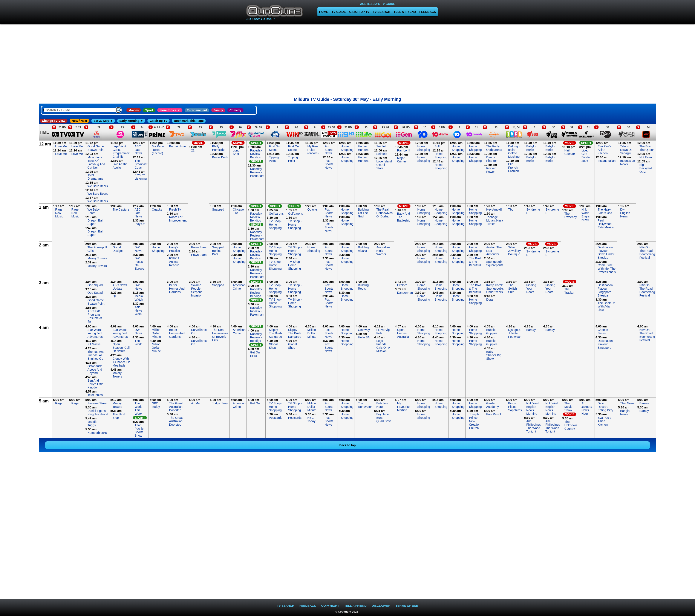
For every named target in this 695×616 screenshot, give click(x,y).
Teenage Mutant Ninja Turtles (495, 220)
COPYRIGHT (330, 606)
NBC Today (156, 405)
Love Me (61, 146)
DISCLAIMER (381, 606)
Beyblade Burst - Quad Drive (384, 418)
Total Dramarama (95, 177)
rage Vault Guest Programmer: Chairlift (121, 151)
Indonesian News (628, 162)
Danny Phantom (492, 159)
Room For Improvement (178, 219)
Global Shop (273, 346)
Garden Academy (493, 405)
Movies (134, 110)
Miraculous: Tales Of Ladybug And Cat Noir (96, 162)
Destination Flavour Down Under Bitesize (606, 252)
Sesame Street (97, 403)
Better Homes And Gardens (177, 289)
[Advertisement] (348, 59)
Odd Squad (95, 285)
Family (218, 110)
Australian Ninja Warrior (383, 251)
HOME (324, 12)
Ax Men (196, 403)
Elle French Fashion (514, 168)
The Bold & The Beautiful (475, 262)
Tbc (511, 209)
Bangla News (625, 413)
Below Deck (220, 157)
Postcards (276, 418)
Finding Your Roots (531, 289)
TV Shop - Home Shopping (276, 225)
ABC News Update (120, 287)
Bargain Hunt (178, 146)
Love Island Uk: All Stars (384, 165)
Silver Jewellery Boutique (514, 251)
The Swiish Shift (513, 289)
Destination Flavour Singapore (605, 344)
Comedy (235, 110)
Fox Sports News (329, 150)
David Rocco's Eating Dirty (605, 407)
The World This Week (138, 408)
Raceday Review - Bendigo (256, 154)
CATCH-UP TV (359, 12)
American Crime (239, 287)
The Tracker (569, 291)
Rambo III (404, 150)
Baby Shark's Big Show (494, 355)
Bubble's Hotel (382, 405)
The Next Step (119, 416)
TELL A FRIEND (405, 12)
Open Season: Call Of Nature (121, 348)
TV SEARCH (382, 12)
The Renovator (365, 405)
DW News (138, 249)
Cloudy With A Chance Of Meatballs (121, 362)
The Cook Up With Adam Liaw (606, 306)
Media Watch (139, 298)
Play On (140, 224)
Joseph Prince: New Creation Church (475, 421)
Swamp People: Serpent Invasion (197, 290)
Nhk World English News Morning (533, 408)
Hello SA (364, 337)
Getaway (364, 330)
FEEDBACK (428, 12)
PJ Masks (94, 344)
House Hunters (363, 148)
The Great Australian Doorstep (176, 407)
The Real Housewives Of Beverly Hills (220, 335)
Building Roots (363, 287)
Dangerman (405, 293)
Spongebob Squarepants (495, 263)
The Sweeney (571, 215)
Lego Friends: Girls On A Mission (383, 346)
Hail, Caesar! (570, 152)
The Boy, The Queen (647, 148)
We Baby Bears (94, 211)
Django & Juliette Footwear (514, 333)
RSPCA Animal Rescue (174, 262)
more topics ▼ (170, 110)
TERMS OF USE (407, 606)
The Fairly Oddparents (494, 148)
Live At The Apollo (120, 166)
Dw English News (625, 213)
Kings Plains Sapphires (515, 407)
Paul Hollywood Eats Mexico (606, 224)
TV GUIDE (339, 12)
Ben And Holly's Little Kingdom (95, 384)
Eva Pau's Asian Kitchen (604, 150)
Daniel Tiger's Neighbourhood (98, 413)
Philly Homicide (218, 148)
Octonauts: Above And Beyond (95, 370)
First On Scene (274, 148)
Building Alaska (363, 249)
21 (193, 150)
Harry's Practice (175, 249)
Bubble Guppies (492, 332)
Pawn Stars (199, 247)
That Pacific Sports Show (139, 430)
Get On (255, 403)
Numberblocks (97, 433)
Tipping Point (274, 159)
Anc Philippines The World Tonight (534, 426)
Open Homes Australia (403, 333)
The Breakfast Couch (141, 164)
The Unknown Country (571, 425)
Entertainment (197, 110)
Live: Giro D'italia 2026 (586, 156)
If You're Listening (141, 177)
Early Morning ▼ (131, 121)
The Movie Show (568, 407)
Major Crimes (402, 160)
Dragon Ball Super (95, 222)
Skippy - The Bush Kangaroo (275, 333)
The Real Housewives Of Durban (384, 213)
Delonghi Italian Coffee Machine (514, 151)
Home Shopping (347, 148)
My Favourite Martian (403, 407)
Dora (490, 300)
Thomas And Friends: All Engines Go (96, 355)
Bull (437, 146)
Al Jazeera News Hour (587, 408)
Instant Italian (607, 161)
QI (114, 296)
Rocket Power (491, 170)
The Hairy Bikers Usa (605, 211)
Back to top (347, 445)
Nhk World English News (586, 215)
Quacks (157, 209)
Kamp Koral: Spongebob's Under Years (495, 289)
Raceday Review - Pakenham (257, 172)
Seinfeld (382, 146)
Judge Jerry (220, 403)
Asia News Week (138, 310)
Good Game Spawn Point (96, 148)
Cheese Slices (603, 332)
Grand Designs (118, 249)
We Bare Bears (98, 186)
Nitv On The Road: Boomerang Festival (647, 252)
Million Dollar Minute (156, 333)
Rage (59, 403)
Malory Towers (97, 258)
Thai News (627, 403)
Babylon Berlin (532, 148)
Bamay (531, 330)
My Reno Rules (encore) (158, 150)
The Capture (121, 209)
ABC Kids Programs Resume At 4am (95, 316)
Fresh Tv (175, 209)
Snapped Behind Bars (218, 251)
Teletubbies (95, 395)
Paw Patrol (494, 414)
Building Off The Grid (363, 213)
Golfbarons (276, 214)
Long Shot (236, 152)
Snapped (218, 209)
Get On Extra (255, 354)
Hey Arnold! (494, 209)
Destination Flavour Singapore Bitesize (605, 290)
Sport (149, 110)
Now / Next (80, 121)
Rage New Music (59, 213)
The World (138, 342)
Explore (402, 285)
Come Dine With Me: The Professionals (607, 269)
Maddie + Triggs (94, 423)
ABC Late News (138, 150)
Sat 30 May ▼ (103, 121)
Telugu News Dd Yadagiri (626, 150)
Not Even (646, 157)
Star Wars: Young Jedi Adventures (95, 333)
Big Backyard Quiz (646, 168)
